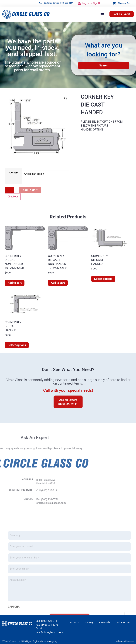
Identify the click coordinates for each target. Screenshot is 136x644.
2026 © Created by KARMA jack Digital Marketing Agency (30, 641)
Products (74, 622)
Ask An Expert (124, 622)
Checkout (13, 197)
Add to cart (30, 190)
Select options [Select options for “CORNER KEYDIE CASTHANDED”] (103, 279)
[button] (102, 14)
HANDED (13, 173)
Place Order (105, 622)
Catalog (89, 622)
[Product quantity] (9, 190)
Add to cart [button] (15, 283)
